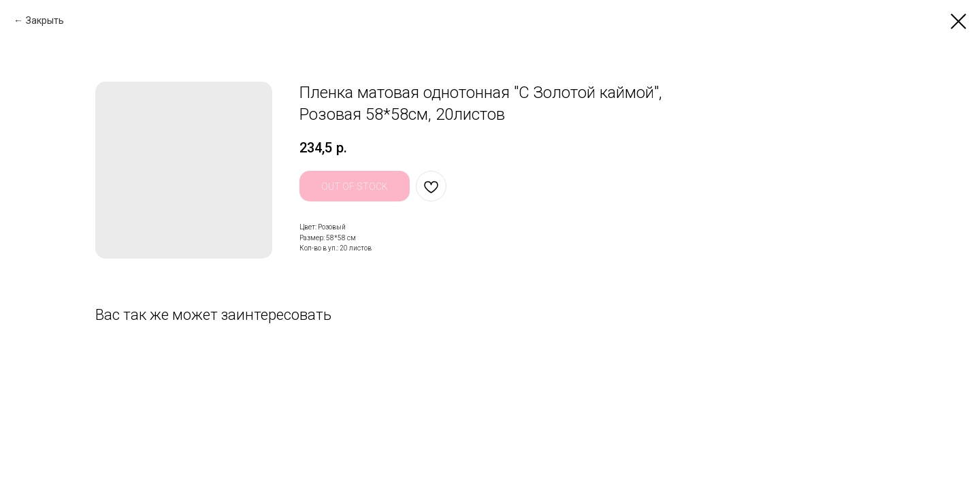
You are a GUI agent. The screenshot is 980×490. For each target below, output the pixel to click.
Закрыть (45, 20)
